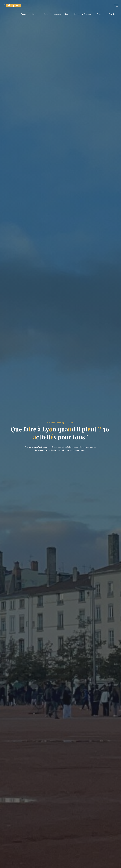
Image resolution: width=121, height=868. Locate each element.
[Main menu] (115, 6)
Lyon (71, 423)
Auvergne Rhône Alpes (57, 423)
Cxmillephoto (13, 6)
